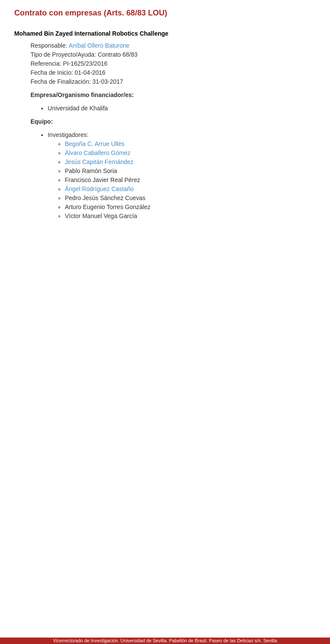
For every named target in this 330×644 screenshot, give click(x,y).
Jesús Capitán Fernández (99, 162)
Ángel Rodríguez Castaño (99, 189)
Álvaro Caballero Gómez (98, 153)
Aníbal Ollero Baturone (99, 46)
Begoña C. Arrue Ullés (95, 144)
